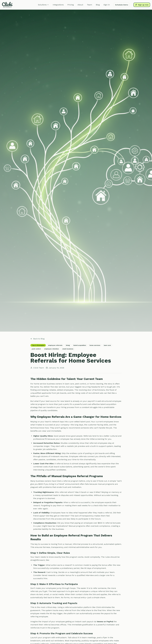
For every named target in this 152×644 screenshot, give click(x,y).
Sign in (107, 5)
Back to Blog (37, 339)
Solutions (43, 5)
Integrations (58, 5)
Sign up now (142, 5)
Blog (98, 5)
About (80, 5)
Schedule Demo (122, 5)
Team (89, 5)
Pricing (71, 5)
